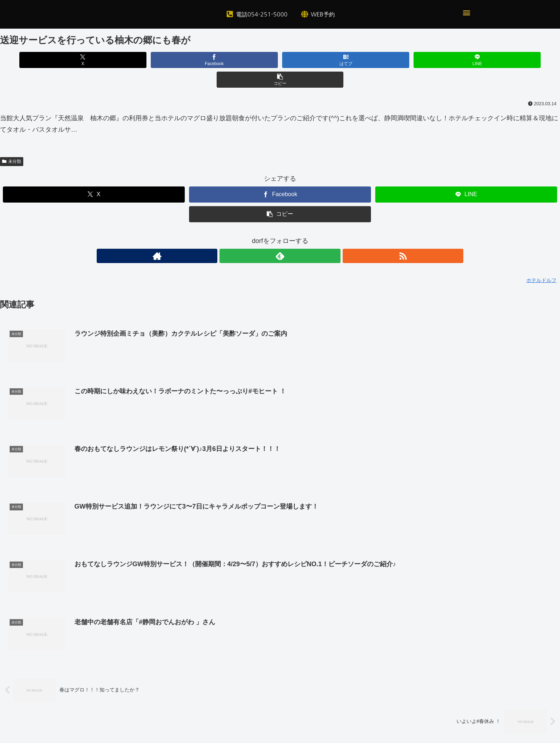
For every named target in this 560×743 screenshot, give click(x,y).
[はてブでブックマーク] (280, 60)
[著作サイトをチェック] (264, 236)
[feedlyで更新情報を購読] (280, 236)
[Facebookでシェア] (186, 60)
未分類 (12, 142)
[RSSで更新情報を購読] (296, 236)
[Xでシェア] (92, 60)
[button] (467, 13)
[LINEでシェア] (374, 60)
